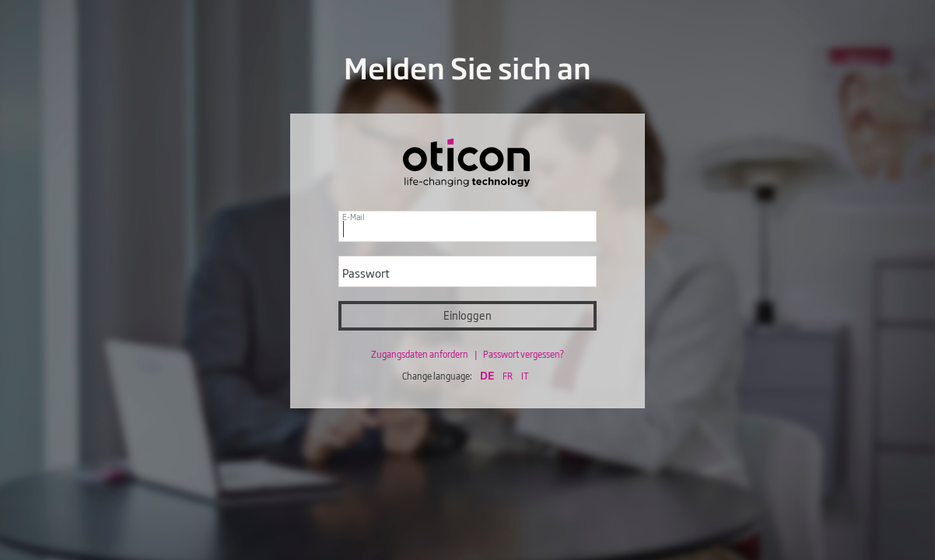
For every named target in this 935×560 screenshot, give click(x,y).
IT (525, 376)
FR (508, 376)
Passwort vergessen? (524, 354)
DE (487, 374)
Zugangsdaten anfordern (420, 354)
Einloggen (467, 315)
